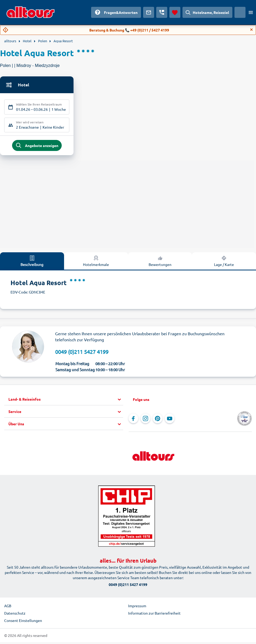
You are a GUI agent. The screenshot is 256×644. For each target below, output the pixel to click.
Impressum (137, 608)
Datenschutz (15, 615)
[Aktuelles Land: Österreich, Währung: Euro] (240, 12)
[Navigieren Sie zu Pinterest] (158, 420)
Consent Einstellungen (23, 622)
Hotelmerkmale (96, 262)
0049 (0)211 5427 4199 (82, 353)
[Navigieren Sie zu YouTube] (170, 420)
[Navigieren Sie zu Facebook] (133, 420)
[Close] (252, 30)
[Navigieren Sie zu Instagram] (145, 420)
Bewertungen (160, 262)
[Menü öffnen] (251, 12)
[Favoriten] (175, 12)
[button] (66, 401)
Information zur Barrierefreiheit (154, 615)
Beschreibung (32, 262)
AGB (8, 608)
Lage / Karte (224, 262)
